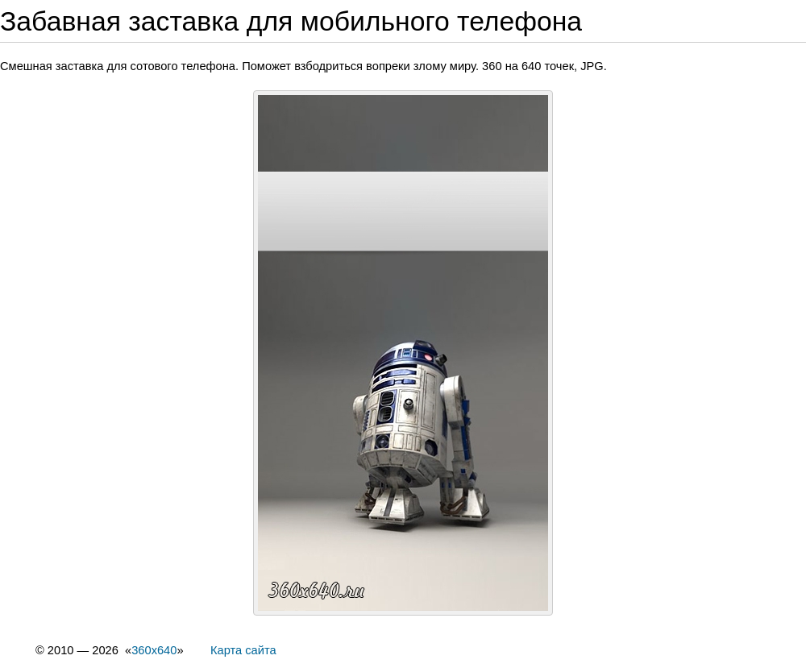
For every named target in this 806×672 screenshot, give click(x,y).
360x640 (154, 650)
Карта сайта (243, 650)
